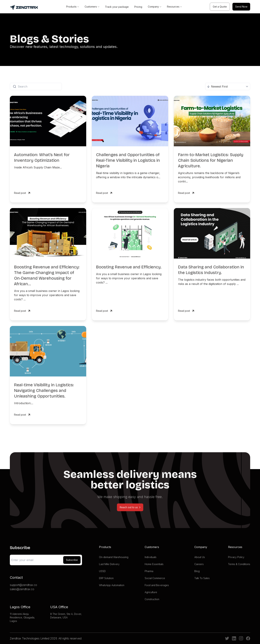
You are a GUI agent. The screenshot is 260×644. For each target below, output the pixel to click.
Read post (22, 193)
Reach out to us (130, 507)
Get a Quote (220, 7)
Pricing (138, 7)
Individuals (151, 557)
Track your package (117, 7)
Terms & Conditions (239, 564)
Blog (197, 571)
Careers (199, 564)
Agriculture (151, 592)
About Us (200, 557)
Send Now (241, 7)
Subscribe (72, 560)
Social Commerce (155, 578)
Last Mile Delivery (109, 564)
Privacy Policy (236, 557)
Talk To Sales (202, 578)
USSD (102, 571)
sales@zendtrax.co (22, 589)
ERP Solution (106, 578)
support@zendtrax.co (23, 585)
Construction (152, 599)
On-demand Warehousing (114, 557)
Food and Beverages (157, 585)
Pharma (149, 571)
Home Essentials (154, 564)
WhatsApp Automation (112, 585)
